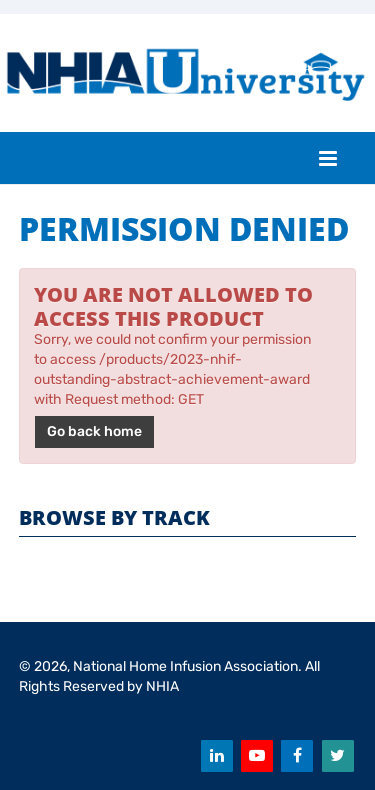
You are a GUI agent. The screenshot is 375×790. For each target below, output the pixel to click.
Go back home (94, 431)
